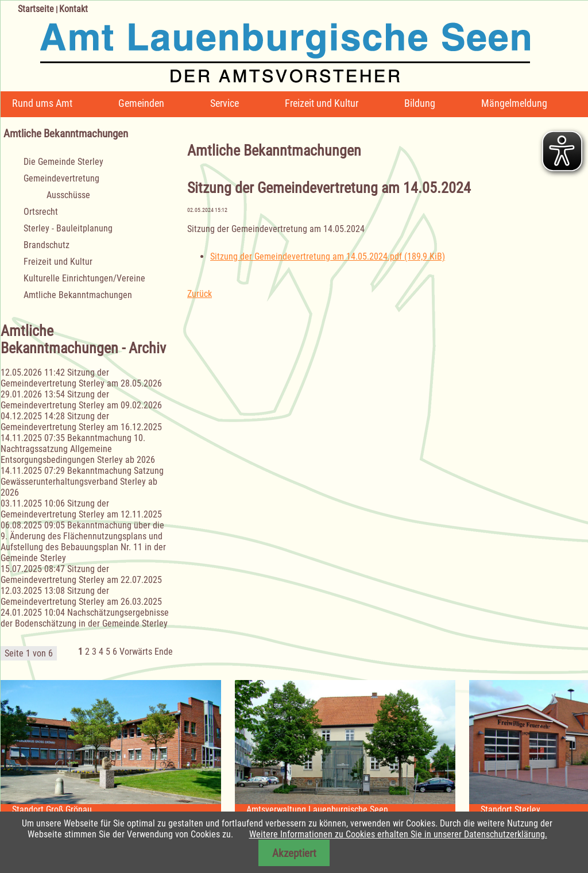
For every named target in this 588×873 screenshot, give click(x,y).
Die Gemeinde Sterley (63, 162)
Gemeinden (141, 103)
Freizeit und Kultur (322, 103)
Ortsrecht (41, 212)
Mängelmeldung (514, 103)
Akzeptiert (294, 853)
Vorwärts (136, 652)
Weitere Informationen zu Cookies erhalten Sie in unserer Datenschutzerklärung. (398, 834)
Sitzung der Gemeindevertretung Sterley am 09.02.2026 (81, 400)
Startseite (36, 9)
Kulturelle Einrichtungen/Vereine (84, 278)
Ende (164, 652)
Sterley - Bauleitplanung (68, 228)
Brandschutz (47, 245)
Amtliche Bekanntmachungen (78, 295)
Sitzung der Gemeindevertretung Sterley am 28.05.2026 (81, 378)
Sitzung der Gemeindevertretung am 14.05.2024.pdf (328, 256)
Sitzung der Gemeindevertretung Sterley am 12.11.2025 (81, 509)
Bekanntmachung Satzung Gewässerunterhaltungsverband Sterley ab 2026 (82, 482)
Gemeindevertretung (61, 178)
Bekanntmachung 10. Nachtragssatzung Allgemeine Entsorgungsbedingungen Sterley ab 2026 (78, 449)
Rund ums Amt (42, 103)
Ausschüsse (68, 195)
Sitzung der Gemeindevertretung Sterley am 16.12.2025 (81, 422)
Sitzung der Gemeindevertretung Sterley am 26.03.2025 (81, 596)
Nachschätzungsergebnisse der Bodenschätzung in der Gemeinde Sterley (85, 618)
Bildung (420, 103)
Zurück (200, 294)
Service (225, 103)
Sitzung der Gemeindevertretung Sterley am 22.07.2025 (81, 574)
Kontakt (73, 9)
